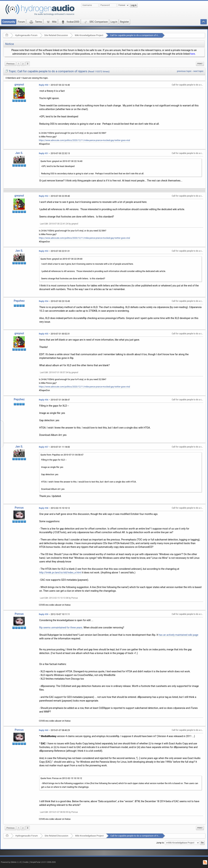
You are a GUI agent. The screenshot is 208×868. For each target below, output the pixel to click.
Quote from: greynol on (61, 161)
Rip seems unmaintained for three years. (61, 628)
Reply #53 (44, 251)
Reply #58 (44, 508)
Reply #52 (44, 196)
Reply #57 (44, 447)
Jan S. (19, 153)
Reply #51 (44, 153)
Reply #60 (44, 730)
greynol (19, 85)
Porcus (19, 508)
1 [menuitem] (19, 64)
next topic (198, 71)
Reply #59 (44, 614)
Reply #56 (44, 400)
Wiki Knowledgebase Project (89, 35)
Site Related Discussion (56, 35)
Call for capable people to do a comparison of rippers (137, 35)
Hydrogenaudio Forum (26, 35)
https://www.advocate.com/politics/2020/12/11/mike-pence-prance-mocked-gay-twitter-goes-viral (84, 140)
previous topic (184, 71)
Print (200, 64)
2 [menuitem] (23, 64)
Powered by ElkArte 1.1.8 (11, 862)
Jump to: (160, 843)
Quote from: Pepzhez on (62, 455)
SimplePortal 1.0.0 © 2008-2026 (43, 862)
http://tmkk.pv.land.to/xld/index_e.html (60, 573)
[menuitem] (10, 64)
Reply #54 (44, 301)
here (193, 54)
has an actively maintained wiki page (178, 635)
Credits (26, 862)
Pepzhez (19, 301)
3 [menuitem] (28, 64)
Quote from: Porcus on (61, 778)
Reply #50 (44, 85)
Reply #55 (44, 334)
